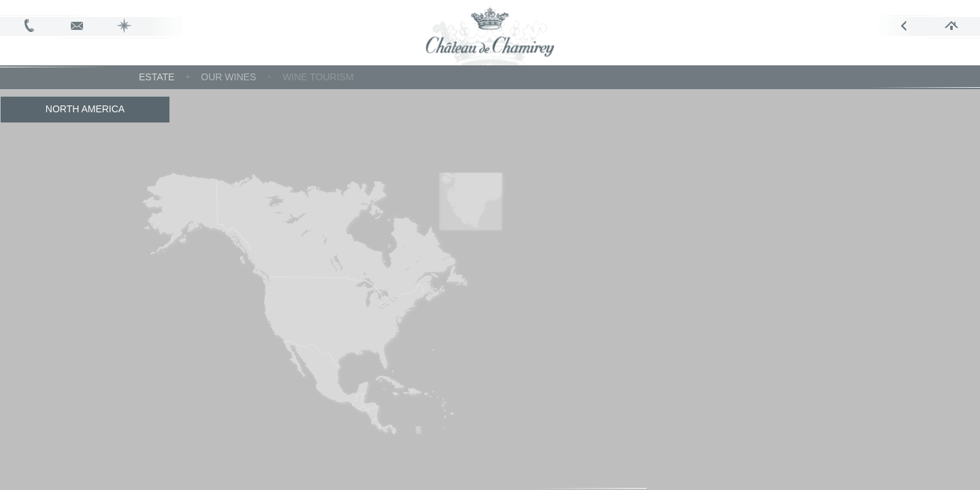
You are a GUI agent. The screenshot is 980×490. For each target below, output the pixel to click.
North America (85, 109)
